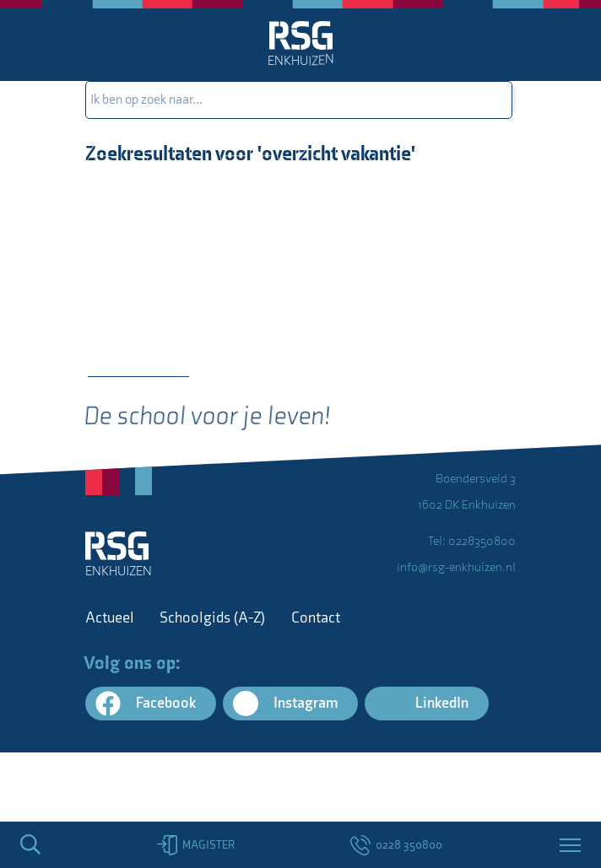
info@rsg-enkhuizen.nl (456, 567)
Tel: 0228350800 (472, 541)
